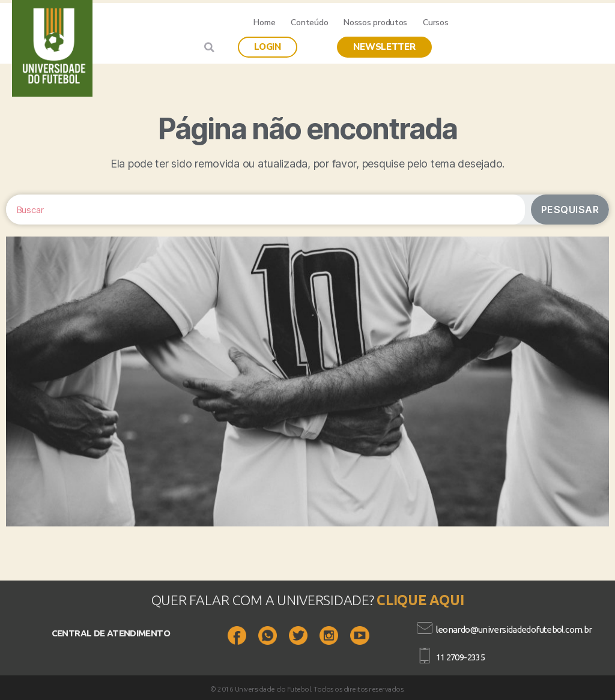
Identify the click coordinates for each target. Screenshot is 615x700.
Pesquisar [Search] (570, 210)
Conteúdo (309, 23)
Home (264, 23)
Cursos (435, 23)
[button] (268, 47)
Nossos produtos (375, 23)
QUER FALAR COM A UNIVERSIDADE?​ (264, 600)
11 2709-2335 (461, 657)
